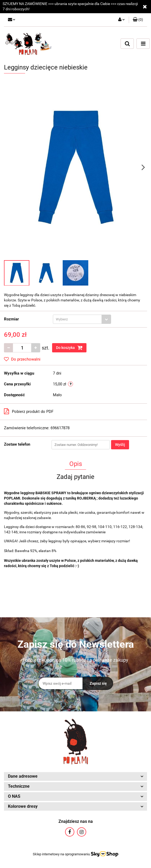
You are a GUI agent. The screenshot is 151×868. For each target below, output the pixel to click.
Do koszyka (69, 348)
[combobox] (82, 319)
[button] (138, 20)
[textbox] (77, 319)
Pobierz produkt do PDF (29, 411)
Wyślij (120, 445)
